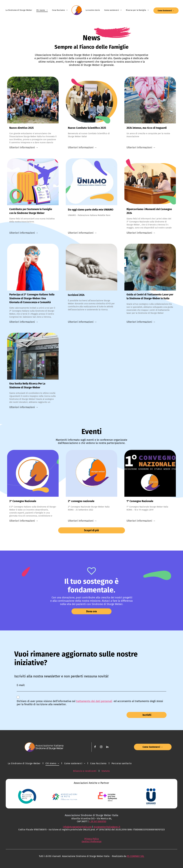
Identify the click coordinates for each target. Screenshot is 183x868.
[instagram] (101, 747)
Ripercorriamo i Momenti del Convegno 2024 (149, 211)
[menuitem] (19, 10)
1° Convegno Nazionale (140, 501)
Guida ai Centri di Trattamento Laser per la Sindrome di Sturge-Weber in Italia (150, 296)
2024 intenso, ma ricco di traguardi (147, 128)
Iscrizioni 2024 (76, 295)
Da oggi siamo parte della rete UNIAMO (91, 210)
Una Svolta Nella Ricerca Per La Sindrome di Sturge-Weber (27, 386)
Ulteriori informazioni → (24, 147)
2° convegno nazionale (81, 501)
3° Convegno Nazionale (23, 501)
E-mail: (21, 685)
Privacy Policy (92, 839)
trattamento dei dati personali (94, 701)
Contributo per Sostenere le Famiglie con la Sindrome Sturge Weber (31, 211)
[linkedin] (107, 747)
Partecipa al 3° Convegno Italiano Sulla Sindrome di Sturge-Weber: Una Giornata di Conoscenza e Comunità (32, 298)
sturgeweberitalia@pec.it (107, 827)
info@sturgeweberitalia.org (77, 827)
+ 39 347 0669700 (98, 821)
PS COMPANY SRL (136, 856)
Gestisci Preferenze (92, 841)
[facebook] (95, 747)
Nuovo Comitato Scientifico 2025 (87, 128)
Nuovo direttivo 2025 (22, 128)
